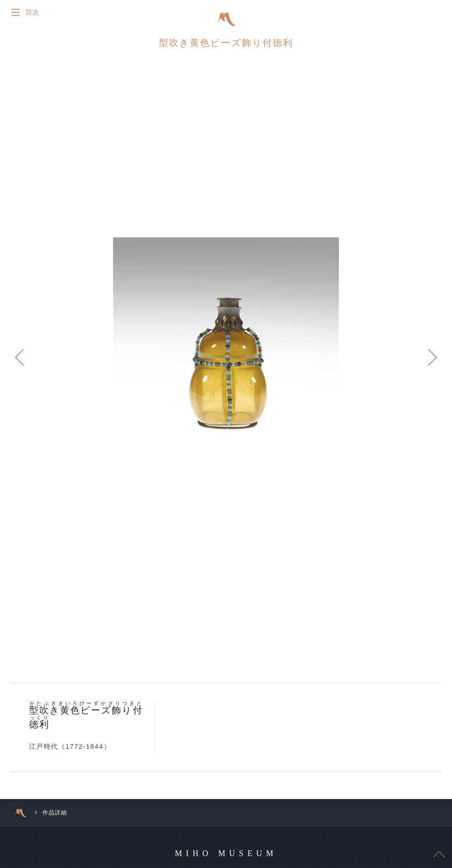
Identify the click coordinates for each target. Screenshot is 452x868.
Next (426, 367)
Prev (26, 367)
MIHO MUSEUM (226, 859)
